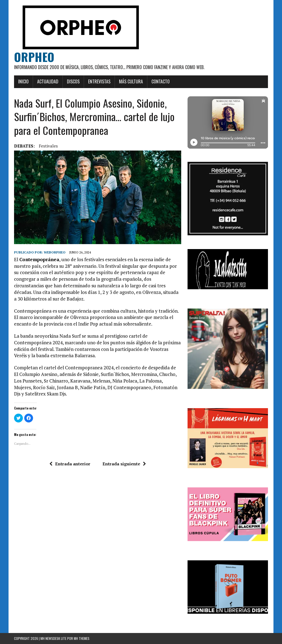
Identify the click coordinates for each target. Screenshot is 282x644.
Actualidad (48, 81)
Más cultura (131, 81)
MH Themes (82, 638)
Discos (73, 81)
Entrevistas (99, 81)
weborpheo (55, 252)
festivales (48, 146)
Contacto (161, 81)
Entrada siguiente (124, 464)
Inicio (23, 81)
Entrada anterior (70, 464)
